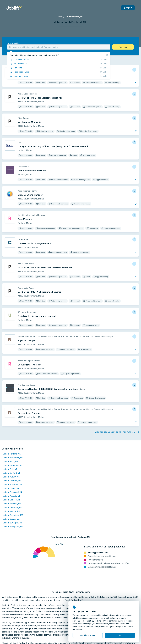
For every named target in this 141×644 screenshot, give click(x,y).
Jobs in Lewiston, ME (12, 481)
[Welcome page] (14, 8)
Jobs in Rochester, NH (13, 484)
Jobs (60, 17)
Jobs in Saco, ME (10, 461)
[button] (123, 47)
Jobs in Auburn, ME (11, 477)
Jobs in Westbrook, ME (13, 458)
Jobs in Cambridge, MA (13, 515)
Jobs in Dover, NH (11, 488)
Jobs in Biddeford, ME (13, 465)
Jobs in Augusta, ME (12, 496)
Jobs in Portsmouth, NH (13, 492)
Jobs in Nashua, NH (11, 511)
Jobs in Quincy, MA (11, 519)
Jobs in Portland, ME (12, 454)
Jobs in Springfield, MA (13, 527)
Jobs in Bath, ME (10, 469)
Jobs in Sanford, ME (12, 473)
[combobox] (59, 47)
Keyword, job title (13, 43)
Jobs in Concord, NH (12, 500)
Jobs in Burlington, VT (13, 523)
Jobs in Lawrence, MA (13, 507)
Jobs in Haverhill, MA (12, 504)
